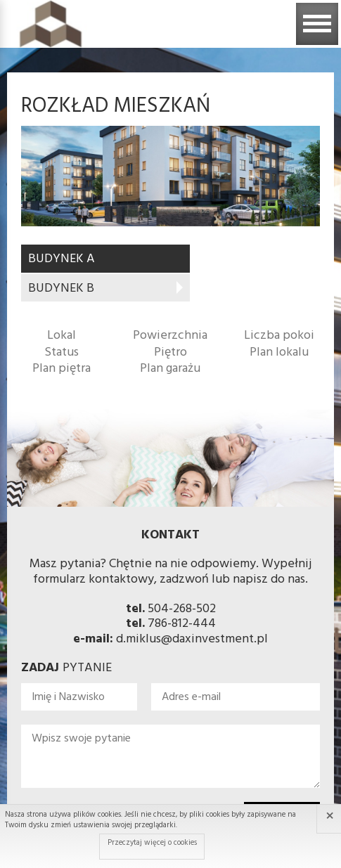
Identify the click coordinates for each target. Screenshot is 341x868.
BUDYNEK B (61, 289)
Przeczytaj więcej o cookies (152, 843)
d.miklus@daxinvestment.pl (192, 639)
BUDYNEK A (62, 259)
